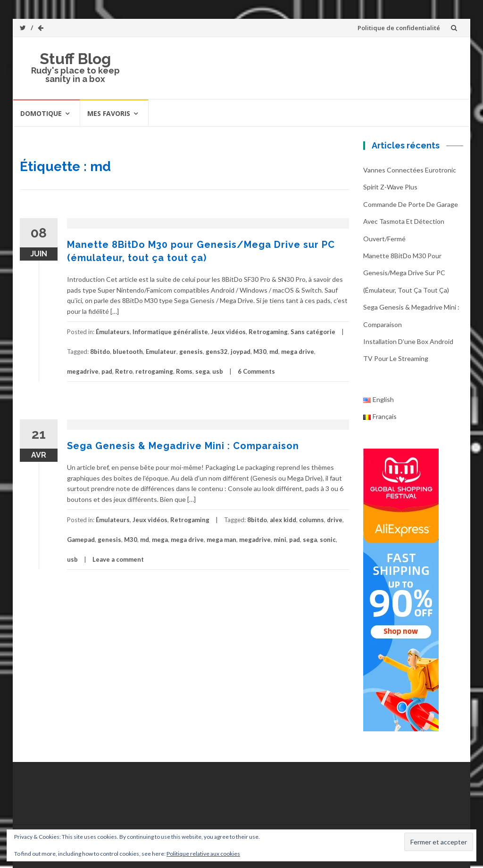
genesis (191, 352)
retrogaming (154, 371)
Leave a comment (118, 559)
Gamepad (81, 540)
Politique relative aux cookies (203, 854)
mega (160, 540)
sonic (328, 540)
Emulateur (161, 352)
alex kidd (283, 520)
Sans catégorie (313, 332)
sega (202, 371)
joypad (241, 352)
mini (280, 540)
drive (335, 520)
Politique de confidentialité (399, 28)
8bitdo (100, 352)
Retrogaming (268, 332)
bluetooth (128, 352)
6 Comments (256, 371)
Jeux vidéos (228, 332)
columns (312, 520)
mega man (221, 540)
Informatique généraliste (170, 332)
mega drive (298, 352)
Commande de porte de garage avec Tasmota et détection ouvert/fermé (411, 221)
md (274, 352)
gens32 (217, 352)
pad (107, 371)
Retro (124, 371)
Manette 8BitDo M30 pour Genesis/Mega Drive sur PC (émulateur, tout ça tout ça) (406, 273)
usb (218, 371)
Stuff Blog (75, 59)
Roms (184, 371)
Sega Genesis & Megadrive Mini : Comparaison (183, 446)
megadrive (83, 371)
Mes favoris (109, 113)
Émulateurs (113, 332)
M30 (260, 352)
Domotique (41, 113)
